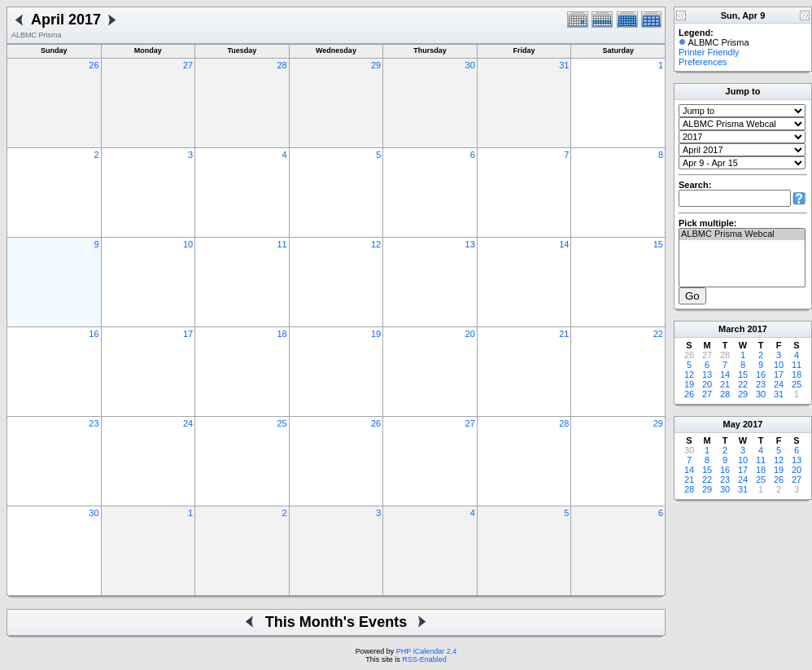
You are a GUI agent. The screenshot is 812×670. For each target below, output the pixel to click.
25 (282, 423)
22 (658, 334)
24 (188, 423)
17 (188, 334)
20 (470, 334)
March (731, 329)
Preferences (703, 62)
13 (470, 244)
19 (376, 334)
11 (282, 244)
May (732, 424)
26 (94, 65)
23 (94, 423)
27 (188, 65)
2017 (757, 329)
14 (564, 244)
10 (188, 244)
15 (658, 244)
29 (376, 65)
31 (564, 65)
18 (282, 334)
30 (470, 65)
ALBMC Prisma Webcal (742, 234)
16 (94, 334)
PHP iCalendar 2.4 (426, 651)
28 (282, 65)
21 (564, 334)
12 (376, 244)
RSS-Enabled (424, 659)
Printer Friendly (709, 52)
